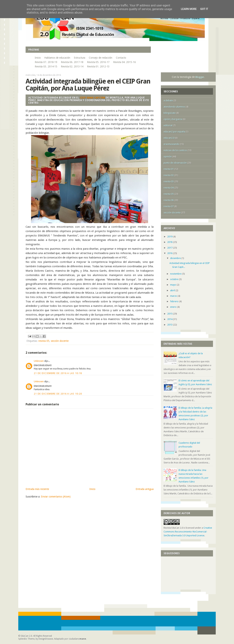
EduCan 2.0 (27, 636)
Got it (204, 9)
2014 (170, 319)
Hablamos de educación (57, 58)
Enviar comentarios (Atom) (56, 497)
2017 (170, 248)
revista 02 (169, 175)
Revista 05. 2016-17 (98, 62)
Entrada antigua (145, 489)
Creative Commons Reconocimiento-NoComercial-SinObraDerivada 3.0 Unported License (188, 532)
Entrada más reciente (37, 489)
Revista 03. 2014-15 (46, 66)
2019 (170, 237)
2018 (170, 242)
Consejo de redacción (101, 58)
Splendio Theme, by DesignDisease (36, 639)
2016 (170, 253)
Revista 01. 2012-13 (98, 66)
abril (173, 290)
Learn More (189, 9)
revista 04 (169, 188)
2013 (170, 325)
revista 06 (169, 200)
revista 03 (169, 181)
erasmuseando (171, 144)
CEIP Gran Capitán (92, 98)
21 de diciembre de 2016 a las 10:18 (58, 373)
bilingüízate (170, 113)
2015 (170, 314)
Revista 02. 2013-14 (72, 66)
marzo (174, 296)
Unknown (39, 361)
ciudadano (77, 639)
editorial (168, 125)
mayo (173, 285)
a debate (168, 100)
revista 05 (44, 341)
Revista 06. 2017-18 (72, 62)
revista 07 (169, 206)
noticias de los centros (175, 150)
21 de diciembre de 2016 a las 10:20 (58, 394)
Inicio (38, 58)
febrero (175, 301)
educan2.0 (169, 138)
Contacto (121, 58)
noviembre (176, 274)
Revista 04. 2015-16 (124, 62)
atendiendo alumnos (174, 107)
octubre (175, 279)
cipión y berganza (173, 119)
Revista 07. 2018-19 (46, 62)
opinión (168, 157)
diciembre (176, 258)
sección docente (60, 341)
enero (174, 307)
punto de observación (175, 163)
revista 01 (169, 169)
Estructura (80, 58)
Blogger (200, 77)
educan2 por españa (174, 132)
